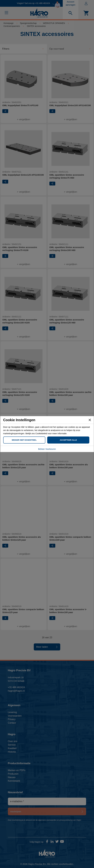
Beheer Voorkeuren (47, 449)
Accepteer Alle (68, 440)
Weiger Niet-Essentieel (24, 440)
